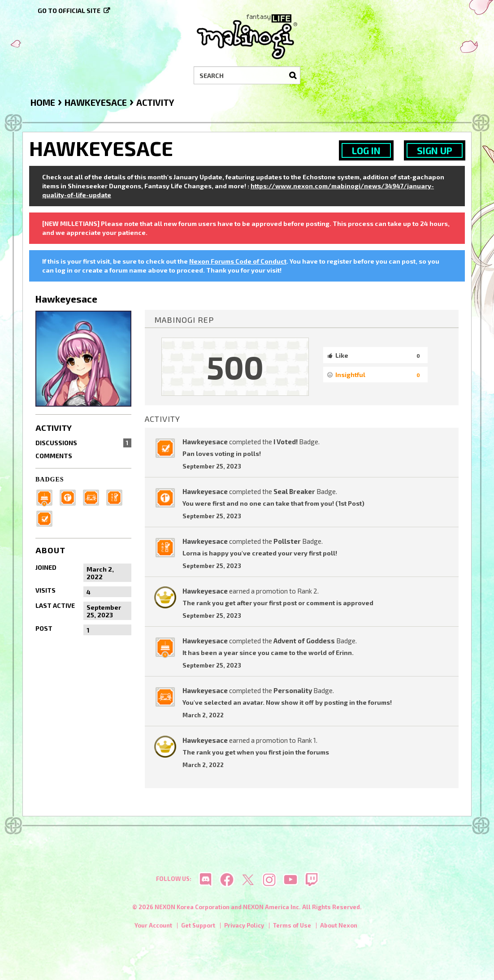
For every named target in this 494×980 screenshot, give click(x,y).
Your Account (153, 926)
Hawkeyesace (205, 442)
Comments (54, 456)
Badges (50, 479)
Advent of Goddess (304, 641)
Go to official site (69, 11)
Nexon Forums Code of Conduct (238, 261)
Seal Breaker (294, 491)
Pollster (287, 541)
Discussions (83, 443)
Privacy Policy (244, 926)
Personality (293, 690)
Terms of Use (292, 926)
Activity (54, 428)
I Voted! (286, 442)
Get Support (198, 926)
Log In (366, 150)
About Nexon (339, 926)
